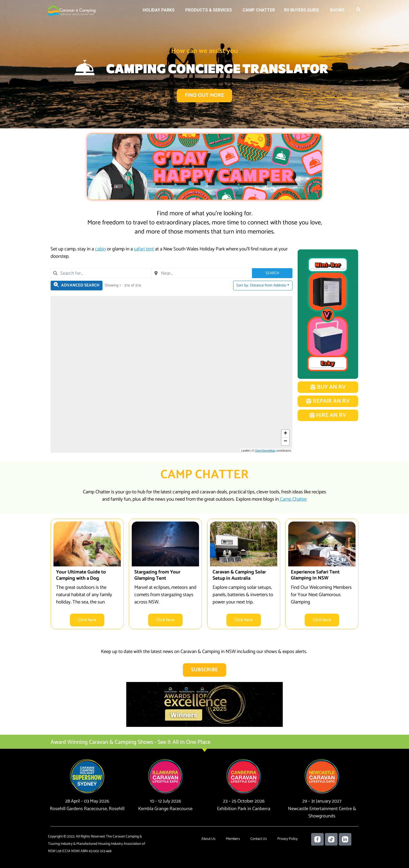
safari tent (144, 249)
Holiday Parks (159, 10)
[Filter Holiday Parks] (77, 286)
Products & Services (209, 10)
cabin (100, 249)
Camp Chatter (259, 10)
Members (233, 839)
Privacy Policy (287, 839)
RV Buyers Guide (302, 10)
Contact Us (259, 839)
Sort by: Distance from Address (261, 285)
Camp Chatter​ (293, 499)
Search (272, 273)
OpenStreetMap (265, 451)
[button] (359, 10)
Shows (337, 10)
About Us (208, 839)
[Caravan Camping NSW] (72, 10)
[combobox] (101, 273)
